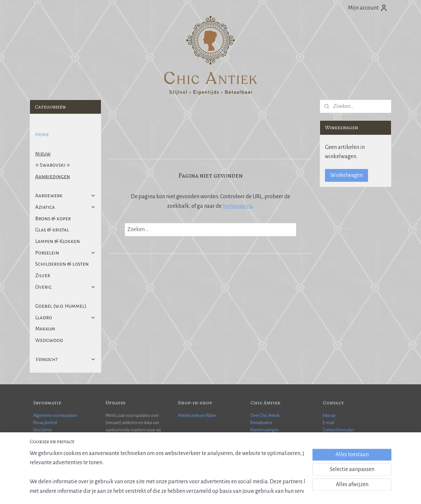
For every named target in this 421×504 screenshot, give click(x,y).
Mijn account (368, 8)
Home (42, 134)
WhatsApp (332, 438)
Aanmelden (124, 455)
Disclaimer (43, 430)
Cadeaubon (261, 438)
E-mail (328, 423)
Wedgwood (49, 340)
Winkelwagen (347, 175)
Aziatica (65, 207)
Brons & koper (53, 218)
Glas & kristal (52, 230)
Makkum (45, 329)
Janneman (356, 452)
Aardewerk (65, 195)
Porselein (65, 253)
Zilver (43, 275)
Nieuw (43, 154)
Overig (65, 287)
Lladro (65, 317)
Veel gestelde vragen (52, 438)
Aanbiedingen (53, 176)
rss (200, 492)
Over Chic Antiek (265, 416)
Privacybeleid (45, 423)
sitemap (189, 492)
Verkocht (65, 359)
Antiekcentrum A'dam (197, 416)
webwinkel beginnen (219, 492)
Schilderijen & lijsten (62, 264)
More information (339, 445)
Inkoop (329, 416)
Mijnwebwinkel (263, 492)
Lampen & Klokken (58, 241)
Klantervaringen (265, 430)
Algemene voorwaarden (55, 416)
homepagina (238, 206)
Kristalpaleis (261, 423)
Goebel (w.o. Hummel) (61, 306)
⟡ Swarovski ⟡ (53, 165)
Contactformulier (338, 430)
